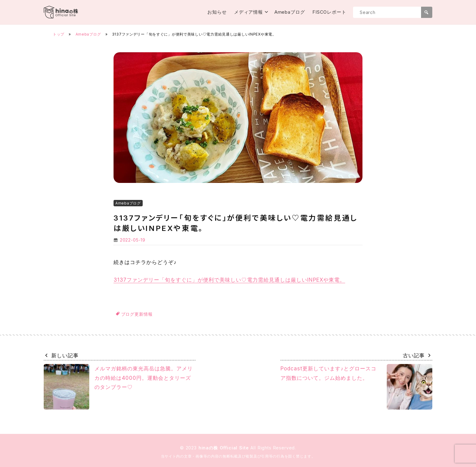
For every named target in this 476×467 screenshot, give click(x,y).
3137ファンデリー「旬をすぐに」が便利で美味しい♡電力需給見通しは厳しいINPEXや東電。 (229, 280)
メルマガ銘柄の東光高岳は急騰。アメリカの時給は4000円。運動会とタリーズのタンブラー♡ (118, 387)
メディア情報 (248, 12)
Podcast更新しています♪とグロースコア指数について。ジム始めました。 (356, 387)
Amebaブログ (290, 12)
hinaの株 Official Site (225, 448)
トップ (59, 34)
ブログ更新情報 (137, 314)
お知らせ (217, 12)
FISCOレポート (329, 12)
